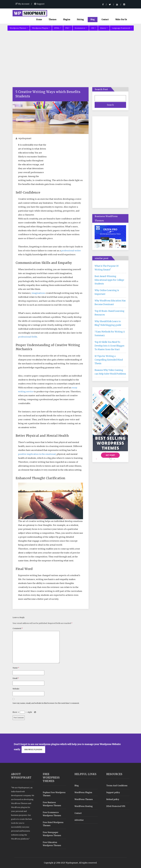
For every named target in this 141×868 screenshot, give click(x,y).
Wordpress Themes (19, 28)
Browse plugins (33, 750)
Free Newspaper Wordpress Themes (52, 834)
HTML (58, 28)
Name (16, 668)
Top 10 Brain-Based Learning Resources (109, 313)
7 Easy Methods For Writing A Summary (110, 334)
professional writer (71, 251)
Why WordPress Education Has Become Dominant (110, 303)
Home (39, 20)
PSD (68, 28)
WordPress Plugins (83, 792)
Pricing (80, 20)
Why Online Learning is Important (107, 292)
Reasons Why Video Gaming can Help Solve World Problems (110, 372)
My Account (22, 4)
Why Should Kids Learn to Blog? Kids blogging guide (108, 323)
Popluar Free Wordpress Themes (54, 794)
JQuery (104, 28)
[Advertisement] (71, 62)
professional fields (28, 337)
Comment (18, 628)
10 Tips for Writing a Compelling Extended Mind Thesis (109, 360)
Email (16, 678)
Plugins (67, 20)
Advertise (79, 820)
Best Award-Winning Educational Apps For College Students (109, 280)
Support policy (113, 792)
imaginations (38, 293)
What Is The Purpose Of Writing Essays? (107, 268)
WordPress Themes (84, 799)
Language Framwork (122, 28)
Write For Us (121, 20)
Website (16, 689)
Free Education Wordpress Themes (52, 844)
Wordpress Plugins (41, 28)
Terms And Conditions (117, 786)
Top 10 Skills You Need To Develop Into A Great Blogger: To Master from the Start (110, 346)
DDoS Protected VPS (116, 806)
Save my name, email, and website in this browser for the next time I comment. (46, 703)
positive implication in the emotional (37, 454)
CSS (93, 28)
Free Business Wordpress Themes (52, 804)
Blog (93, 20)
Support (39, 4)
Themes (52, 20)
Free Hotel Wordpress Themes (53, 824)
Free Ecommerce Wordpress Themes (52, 814)
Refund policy (113, 799)
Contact (105, 20)
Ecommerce (81, 28)
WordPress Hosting (84, 806)
